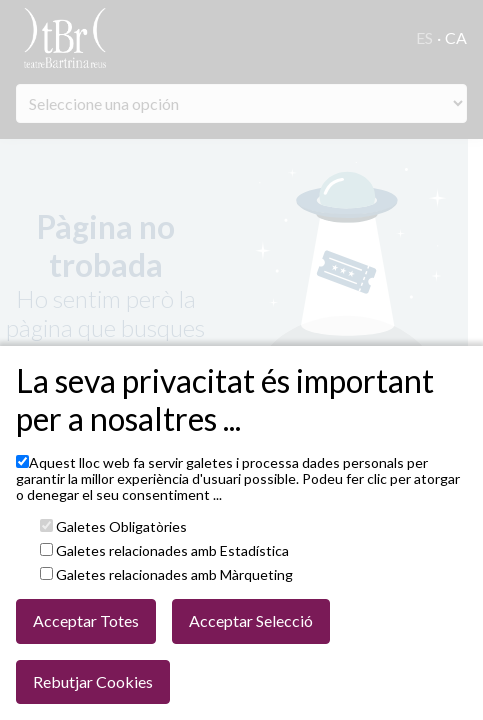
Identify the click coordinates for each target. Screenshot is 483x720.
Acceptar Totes (86, 620)
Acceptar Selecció (251, 620)
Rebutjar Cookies (93, 681)
